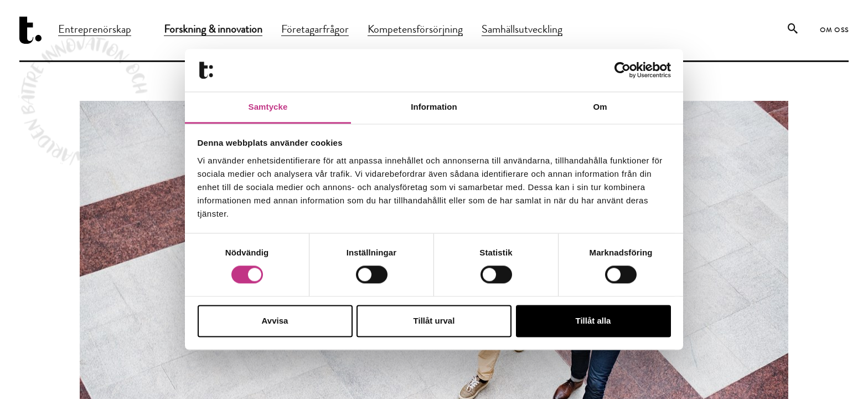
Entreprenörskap (95, 30)
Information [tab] (434, 107)
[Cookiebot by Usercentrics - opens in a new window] (622, 70)
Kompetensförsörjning (415, 30)
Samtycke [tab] (268, 107)
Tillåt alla (593, 321)
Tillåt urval (434, 321)
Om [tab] (600, 107)
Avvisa (275, 321)
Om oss (835, 31)
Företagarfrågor (315, 30)
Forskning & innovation (213, 30)
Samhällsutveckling (522, 30)
